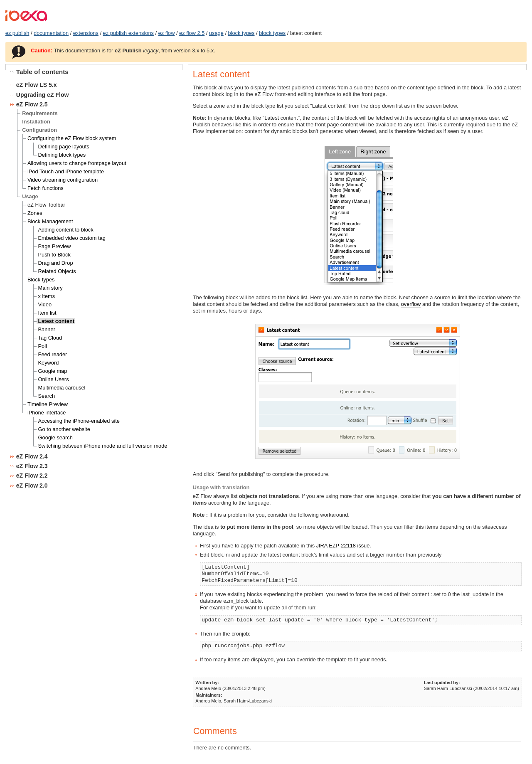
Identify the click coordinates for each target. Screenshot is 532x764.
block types (241, 33)
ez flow (167, 33)
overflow (411, 304)
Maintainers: (209, 695)
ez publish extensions (128, 33)
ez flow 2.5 (192, 33)
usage (216, 33)
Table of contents (42, 72)
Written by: (207, 683)
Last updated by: (442, 683)
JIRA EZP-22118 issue (343, 546)
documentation (51, 33)
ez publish (17, 33)
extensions (86, 33)
